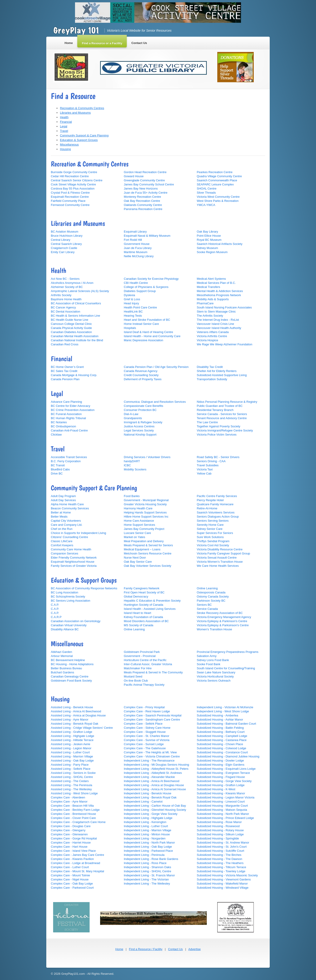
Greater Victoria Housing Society (145, 504)
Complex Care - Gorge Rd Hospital (74, 838)
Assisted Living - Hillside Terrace (72, 740)
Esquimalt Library (135, 232)
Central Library (61, 240)
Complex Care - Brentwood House (73, 814)
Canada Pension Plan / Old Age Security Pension (156, 367)
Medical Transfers (209, 287)
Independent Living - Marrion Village (148, 830)
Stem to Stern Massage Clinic (216, 312)
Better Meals (59, 517)
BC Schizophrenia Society (68, 596)
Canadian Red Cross (65, 344)
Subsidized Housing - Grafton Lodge (221, 785)
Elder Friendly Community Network (74, 558)
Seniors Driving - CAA (211, 461)
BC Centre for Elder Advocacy (71, 406)
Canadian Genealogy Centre (70, 676)
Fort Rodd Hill (133, 240)
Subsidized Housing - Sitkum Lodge (220, 834)
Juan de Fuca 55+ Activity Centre (146, 193)
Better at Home (61, 512)
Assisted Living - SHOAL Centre (72, 777)
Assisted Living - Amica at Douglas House (78, 715)
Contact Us (175, 949)
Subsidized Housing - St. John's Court (222, 847)
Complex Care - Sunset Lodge (144, 744)
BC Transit (58, 465)
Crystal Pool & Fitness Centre (70, 193)
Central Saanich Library (66, 244)
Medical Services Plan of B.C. (216, 283)
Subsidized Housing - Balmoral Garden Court (226, 724)
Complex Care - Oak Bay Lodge (72, 884)
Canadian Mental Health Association (75, 336)
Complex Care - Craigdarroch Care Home (78, 822)
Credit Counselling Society (141, 375)
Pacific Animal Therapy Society (144, 685)
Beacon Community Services (70, 508)
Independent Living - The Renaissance (149, 761)
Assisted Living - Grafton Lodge (71, 732)
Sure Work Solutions (210, 537)
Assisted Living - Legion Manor (71, 748)
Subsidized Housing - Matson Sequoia (222, 810)
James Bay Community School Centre (149, 184)
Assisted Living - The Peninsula (71, 785)
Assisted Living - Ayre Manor (70, 720)
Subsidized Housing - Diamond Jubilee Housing (228, 756)
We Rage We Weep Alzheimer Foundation (225, 344)
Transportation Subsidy (212, 379)
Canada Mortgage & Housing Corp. (74, 375)
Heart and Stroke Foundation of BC (147, 320)
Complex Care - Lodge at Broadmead (75, 863)
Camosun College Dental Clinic (71, 324)
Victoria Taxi (205, 469)
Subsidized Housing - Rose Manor (219, 822)
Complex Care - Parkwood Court (72, 888)
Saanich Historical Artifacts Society (220, 244)
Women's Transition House (214, 629)
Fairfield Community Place (68, 201)
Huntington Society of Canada (144, 605)
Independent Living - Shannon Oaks (147, 867)
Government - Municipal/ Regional (146, 500)
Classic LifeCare (62, 541)
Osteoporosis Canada (211, 592)
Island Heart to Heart (137, 613)
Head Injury (131, 303)
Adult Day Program (63, 496)
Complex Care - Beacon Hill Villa (72, 806)
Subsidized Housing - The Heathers (220, 863)
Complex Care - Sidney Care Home (147, 728)
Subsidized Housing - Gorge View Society (224, 781)
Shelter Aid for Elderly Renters (217, 371)
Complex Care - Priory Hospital (144, 707)
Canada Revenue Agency (141, 371)
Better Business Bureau (66, 668)
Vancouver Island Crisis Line (215, 324)
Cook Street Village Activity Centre (73, 184)
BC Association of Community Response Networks (84, 588)
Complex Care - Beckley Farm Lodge (75, 810)
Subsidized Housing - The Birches (219, 855)
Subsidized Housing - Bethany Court (221, 732)
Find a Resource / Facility (146, 949)
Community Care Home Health (71, 549)
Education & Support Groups (79, 140)
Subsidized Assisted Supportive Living (222, 375)
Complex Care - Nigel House (70, 879)
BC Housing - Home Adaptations (72, 664)
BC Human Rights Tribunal (68, 418)
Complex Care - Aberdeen (68, 797)
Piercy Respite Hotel (210, 500)
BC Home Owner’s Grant (67, 367)
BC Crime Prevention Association (73, 410)
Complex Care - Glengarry (68, 830)
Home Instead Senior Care (141, 324)
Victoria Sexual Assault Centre (217, 558)
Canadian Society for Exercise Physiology (151, 279)
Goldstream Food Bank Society (71, 681)
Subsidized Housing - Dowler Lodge (220, 761)
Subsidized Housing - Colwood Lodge (221, 748)
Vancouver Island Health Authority (219, 328)
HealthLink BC (133, 312)
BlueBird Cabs (60, 469)
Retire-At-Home (207, 508)
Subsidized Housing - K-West (216, 789)
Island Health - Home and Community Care (152, 336)
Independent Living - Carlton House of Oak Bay (155, 806)
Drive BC (57, 473)
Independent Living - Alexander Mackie (149, 777)
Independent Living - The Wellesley (147, 884)
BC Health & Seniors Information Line (75, 316)
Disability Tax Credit (210, 367)
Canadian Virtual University (69, 625)
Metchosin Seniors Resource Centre (148, 553)
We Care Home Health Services (218, 566)
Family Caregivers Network (142, 588)
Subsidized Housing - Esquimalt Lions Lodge (226, 769)
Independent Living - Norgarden (145, 838)
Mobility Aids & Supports (213, 299)
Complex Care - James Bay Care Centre (77, 855)
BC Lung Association (65, 592)
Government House (137, 244)
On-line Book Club (136, 681)
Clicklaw (56, 435)
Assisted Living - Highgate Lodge (73, 736)
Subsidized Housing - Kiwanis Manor (221, 793)
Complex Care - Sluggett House (145, 732)
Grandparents (133, 418)
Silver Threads (206, 193)
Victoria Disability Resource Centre (220, 549)
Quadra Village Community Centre (219, 176)
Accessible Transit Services (69, 457)
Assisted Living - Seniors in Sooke (73, 773)
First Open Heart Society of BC (144, 592)
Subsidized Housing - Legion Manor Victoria (226, 797)
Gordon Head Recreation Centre (145, 172)
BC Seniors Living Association (71, 601)
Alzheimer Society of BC (67, 287)
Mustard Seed (133, 676)
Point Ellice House (209, 236)
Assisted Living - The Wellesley (71, 789)
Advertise (194, 949)
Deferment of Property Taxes (143, 379)
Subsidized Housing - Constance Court (222, 752)
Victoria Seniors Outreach (214, 681)
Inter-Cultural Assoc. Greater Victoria (148, 664)
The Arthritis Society (210, 316)
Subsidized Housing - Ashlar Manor (220, 720)
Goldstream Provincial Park (142, 652)
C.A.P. (55, 605)
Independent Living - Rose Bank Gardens (151, 859)
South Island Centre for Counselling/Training (226, 668)
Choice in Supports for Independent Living (78, 533)
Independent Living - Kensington (145, 822)
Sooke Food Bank (209, 664)
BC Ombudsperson (63, 426)
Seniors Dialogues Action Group (218, 517)
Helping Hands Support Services (145, 512)
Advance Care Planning (66, 402)
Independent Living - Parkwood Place (148, 851)
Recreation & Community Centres (82, 108)
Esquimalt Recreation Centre (70, 197)
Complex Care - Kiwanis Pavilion (72, 859)
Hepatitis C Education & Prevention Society (152, 601)
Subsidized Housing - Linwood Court (221, 802)
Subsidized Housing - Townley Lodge (221, 871)
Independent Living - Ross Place (145, 863)
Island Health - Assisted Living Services (150, 609)
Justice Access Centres (139, 426)
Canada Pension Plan (65, 379)
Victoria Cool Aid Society (213, 545)
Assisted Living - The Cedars (70, 781)
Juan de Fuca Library (138, 248)
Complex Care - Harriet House (71, 843)
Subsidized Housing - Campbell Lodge (222, 736)
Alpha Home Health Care (67, 504)
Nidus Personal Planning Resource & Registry (227, 402)
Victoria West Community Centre (218, 197)
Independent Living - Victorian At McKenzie (225, 707)
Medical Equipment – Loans (142, 549)
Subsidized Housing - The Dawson (219, 859)
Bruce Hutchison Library (67, 236)
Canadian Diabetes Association (71, 332)
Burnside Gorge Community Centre (74, 172)
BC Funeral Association (66, 414)
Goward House (134, 176)
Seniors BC (204, 605)
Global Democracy (136, 596)
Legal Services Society (139, 430)
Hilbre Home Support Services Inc (146, 517)
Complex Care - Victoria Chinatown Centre (152, 756)
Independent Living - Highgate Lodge (148, 818)
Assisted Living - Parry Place (70, 765)
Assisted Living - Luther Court (70, 752)
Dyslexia (129, 295)
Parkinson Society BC (211, 601)
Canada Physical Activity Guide (71, 328)
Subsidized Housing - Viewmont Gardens (224, 879)
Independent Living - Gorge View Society (151, 814)
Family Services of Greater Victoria (74, 566)
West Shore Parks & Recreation (218, 201)
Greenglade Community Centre (144, 180)
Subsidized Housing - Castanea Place (222, 740)
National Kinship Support (140, 435)
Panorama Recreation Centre (143, 209)
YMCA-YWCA (206, 205)
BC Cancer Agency (63, 307)
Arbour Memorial (62, 656)
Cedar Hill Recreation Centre (70, 176)
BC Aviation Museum (65, 232)
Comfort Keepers (62, 545)
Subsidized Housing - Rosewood (218, 826)
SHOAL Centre (207, 189)
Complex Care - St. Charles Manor (146, 736)
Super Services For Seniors (215, 533)
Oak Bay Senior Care (138, 562)
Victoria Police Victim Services (217, 435)
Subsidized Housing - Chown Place (220, 744)
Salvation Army (207, 656)
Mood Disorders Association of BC (146, 621)
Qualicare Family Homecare (215, 504)
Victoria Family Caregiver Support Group (223, 553)
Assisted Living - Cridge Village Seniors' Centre (82, 728)
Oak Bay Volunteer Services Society (148, 566)
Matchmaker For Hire (138, 668)
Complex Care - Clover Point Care (73, 818)
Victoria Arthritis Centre (212, 336)
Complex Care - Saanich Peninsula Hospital (153, 715)
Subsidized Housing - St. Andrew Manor (223, 843)
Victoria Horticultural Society (215, 676)
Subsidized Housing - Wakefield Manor (222, 884)
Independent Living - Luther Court (146, 826)
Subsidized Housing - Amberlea (217, 715)
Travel (64, 131)
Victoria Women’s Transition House (220, 562)
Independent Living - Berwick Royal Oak (150, 797)
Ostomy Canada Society (213, 596)
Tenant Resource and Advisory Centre (222, 418)
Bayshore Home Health (66, 299)
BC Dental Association (66, 312)
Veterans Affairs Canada (213, 332)
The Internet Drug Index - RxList (218, 320)
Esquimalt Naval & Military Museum (147, 236)
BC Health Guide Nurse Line (70, 320)
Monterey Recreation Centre (142, 197)
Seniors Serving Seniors (213, 521)
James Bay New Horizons (141, 189)
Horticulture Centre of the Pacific (145, 660)
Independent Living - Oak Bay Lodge (148, 847)
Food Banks (132, 496)
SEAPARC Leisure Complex (215, 184)
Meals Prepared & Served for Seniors (148, 545)
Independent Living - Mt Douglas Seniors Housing (156, 765)
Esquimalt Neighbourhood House (73, 562)
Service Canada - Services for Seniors (222, 414)
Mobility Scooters (135, 469)
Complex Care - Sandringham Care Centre (152, 720)
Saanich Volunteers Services (216, 512)
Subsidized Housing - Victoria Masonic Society (227, 875)
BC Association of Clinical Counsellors (76, 303)
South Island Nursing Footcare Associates (224, 307)
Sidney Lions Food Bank (213, 660)
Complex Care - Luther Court (70, 867)
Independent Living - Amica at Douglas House (154, 785)
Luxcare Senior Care (137, 533)
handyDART (132, 461)
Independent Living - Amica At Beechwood (152, 781)
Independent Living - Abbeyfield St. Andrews (153, 773)
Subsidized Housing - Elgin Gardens (221, 765)
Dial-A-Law (131, 414)
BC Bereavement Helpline (68, 660)
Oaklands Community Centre (143, 205)
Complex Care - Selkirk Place (143, 724)
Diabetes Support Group (140, 291)
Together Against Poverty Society (219, 426)
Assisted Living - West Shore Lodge (74, 793)
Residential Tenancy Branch (215, 410)
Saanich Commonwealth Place (217, 180)
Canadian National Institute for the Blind (77, 340)
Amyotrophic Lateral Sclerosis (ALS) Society (80, 291)
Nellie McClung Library (139, 256)
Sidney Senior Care (210, 529)
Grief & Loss (132, 299)
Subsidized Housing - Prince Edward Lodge (225, 818)
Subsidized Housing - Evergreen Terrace (223, 773)
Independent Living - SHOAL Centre (148, 871)
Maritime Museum (136, 252)
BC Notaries (59, 422)
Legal (64, 126)
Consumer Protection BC (140, 410)
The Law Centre (207, 422)
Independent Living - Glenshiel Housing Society (155, 810)
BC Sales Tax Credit (64, 371)
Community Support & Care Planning (84, 135)
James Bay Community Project (144, 529)
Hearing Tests (133, 316)
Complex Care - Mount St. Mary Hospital (77, 871)
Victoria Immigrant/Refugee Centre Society (225, 430)
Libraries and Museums (75, 113)
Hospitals (130, 328)
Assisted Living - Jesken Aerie (71, 744)
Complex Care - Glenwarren (69, 834)
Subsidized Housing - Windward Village (223, 888)
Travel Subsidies (208, 465)
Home (119, 949)
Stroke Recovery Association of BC (220, 613)
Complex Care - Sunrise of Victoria (147, 740)
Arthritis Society (61, 295)
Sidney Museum (207, 248)
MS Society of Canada (139, 625)
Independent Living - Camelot (143, 802)
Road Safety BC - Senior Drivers (218, 457)
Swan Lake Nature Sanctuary (216, 672)
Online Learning (134, 629)
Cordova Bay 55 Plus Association (73, 189)
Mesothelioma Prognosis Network (219, 295)
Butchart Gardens (62, 672)
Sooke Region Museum (212, 252)
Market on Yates (134, 537)
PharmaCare (205, 303)
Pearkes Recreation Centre (215, 172)
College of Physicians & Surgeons (146, 287)
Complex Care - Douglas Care (71, 826)
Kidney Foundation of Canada (143, 617)
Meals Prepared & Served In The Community (153, 672)
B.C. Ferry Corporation (66, 461)
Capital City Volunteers (66, 521)
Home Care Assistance (139, 521)
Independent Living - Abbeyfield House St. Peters (156, 769)
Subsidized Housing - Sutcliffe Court (220, 851)
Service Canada (207, 609)
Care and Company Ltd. (67, 525)
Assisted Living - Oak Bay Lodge (72, 761)
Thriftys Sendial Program (213, 541)
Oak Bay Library (207, 232)
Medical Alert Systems (211, 279)
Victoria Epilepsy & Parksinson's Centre (223, 625)
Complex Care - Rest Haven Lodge (147, 711)
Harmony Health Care (138, 508)
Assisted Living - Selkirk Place (71, 769)
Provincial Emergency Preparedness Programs (228, 652)
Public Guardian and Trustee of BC (220, 406)
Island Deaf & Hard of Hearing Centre (148, 332)
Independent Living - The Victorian (146, 879)
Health (64, 117)
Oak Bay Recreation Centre (142, 201)
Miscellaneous (69, 145)
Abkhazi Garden (61, 652)
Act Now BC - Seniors (65, 279)
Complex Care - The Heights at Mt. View (150, 752)
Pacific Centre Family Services (217, 496)
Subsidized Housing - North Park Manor (223, 814)
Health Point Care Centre (140, 307)
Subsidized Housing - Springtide (218, 838)
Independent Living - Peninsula (144, 855)
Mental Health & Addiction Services (220, 291)
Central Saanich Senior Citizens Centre (77, 180)
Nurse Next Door (135, 558)
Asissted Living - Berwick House (72, 707)
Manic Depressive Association (144, 340)
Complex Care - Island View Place (73, 851)
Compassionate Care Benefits (144, 406)
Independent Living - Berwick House (148, 793)
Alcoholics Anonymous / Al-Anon (72, 283)
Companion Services (65, 553)
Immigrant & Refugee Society (143, 422)
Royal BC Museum (209, 240)
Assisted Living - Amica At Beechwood (76, 711)
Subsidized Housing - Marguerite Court (222, 806)
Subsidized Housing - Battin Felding (220, 728)
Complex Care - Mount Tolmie (70, 875)
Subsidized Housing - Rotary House (220, 830)
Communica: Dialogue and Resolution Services (155, 402)
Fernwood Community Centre (70, 205)
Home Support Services (139, 525)
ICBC (127, 465)
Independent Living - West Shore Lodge (223, 711)
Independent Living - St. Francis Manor (149, 875)
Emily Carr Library (63, 252)
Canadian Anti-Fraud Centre (69, 430)
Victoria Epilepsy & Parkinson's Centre (222, 621)
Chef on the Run (62, 529)
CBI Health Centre (136, 283)
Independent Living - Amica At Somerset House (155, 789)
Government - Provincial (140, 656)
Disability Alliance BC (65, 629)
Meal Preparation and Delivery (144, 541)
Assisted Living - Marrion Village (72, 756)
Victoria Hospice (207, 340)
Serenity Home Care (210, 525)
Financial (66, 122)
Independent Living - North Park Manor (149, 843)
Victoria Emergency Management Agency (224, 617)
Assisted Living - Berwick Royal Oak (75, 724)
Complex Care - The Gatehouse (145, 748)
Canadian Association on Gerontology (76, 621)
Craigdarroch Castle (64, 248)
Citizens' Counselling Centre (69, 537)
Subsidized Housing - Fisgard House (221, 777)
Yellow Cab (204, 473)
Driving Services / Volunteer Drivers (147, 457)
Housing (65, 149)
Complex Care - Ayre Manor (69, 802)
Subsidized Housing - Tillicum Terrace (221, 867)
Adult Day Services (63, 500)
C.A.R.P (56, 617)
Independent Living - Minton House (147, 834)
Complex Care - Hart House (69, 847)
